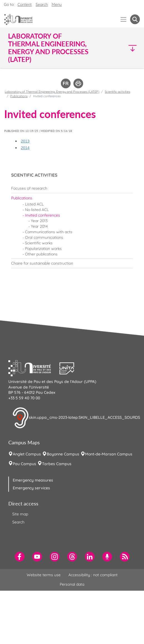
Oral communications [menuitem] (44, 237)
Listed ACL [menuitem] (34, 204)
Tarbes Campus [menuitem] (57, 464)
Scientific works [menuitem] (39, 243)
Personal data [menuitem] (72, 584)
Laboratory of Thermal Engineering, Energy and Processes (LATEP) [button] (48, 48)
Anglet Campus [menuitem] (27, 454)
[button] (124, 48)
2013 (25, 141)
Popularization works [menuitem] (43, 249)
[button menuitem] (135, 19)
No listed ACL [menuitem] (37, 210)
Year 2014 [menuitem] (39, 226)
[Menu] (124, 19)
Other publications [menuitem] (41, 254)
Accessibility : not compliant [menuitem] (93, 575)
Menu (57, 4)
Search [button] (42, 4)
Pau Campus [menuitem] (24, 464)
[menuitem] (72, 188)
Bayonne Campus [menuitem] (63, 454)
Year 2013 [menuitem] (39, 221)
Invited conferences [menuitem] (43, 215)
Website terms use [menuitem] (44, 575)
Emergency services (31, 488)
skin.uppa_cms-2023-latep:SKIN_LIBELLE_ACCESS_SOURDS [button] (76, 418)
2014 (25, 148)
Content (25, 4)
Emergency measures (33, 480)
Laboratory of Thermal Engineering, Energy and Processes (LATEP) (52, 92)
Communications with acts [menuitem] (49, 232)
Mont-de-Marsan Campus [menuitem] (109, 454)
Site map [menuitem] (20, 514)
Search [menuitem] (18, 522)
